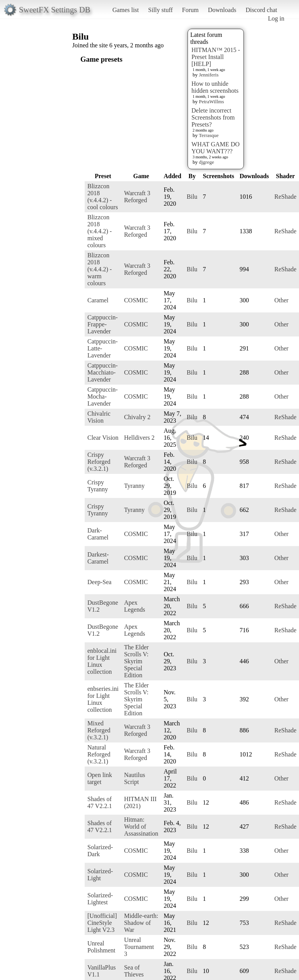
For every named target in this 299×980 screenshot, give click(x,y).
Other (282, 300)
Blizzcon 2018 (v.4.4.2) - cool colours (103, 197)
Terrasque (209, 135)
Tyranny (134, 486)
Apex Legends (134, 606)
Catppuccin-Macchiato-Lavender (103, 372)
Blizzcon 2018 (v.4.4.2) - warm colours (100, 269)
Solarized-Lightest (100, 899)
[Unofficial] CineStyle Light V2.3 (102, 923)
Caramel (98, 300)
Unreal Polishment (101, 947)
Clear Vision (103, 438)
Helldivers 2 (139, 438)
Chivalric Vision (99, 417)
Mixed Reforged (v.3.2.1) (99, 730)
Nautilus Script (134, 778)
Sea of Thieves (134, 971)
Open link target (100, 778)
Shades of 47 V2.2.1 (100, 802)
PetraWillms (211, 101)
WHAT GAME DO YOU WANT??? (216, 148)
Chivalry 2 (137, 417)
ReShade (286, 197)
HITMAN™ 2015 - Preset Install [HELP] (216, 57)
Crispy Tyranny (98, 486)
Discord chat (261, 10)
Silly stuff (161, 10)
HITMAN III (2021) (140, 802)
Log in (276, 18)
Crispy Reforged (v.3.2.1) (99, 462)
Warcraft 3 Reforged (137, 197)
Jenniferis (209, 75)
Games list (126, 10)
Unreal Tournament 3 (139, 947)
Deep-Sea (99, 582)
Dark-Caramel (98, 534)
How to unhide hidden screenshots (215, 87)
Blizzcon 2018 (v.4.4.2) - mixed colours (100, 231)
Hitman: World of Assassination (141, 826)
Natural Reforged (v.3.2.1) (99, 754)
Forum (190, 10)
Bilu (192, 197)
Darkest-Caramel (98, 558)
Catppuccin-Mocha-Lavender (103, 396)
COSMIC (136, 300)
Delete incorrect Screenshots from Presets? (213, 117)
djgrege (206, 162)
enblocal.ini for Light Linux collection (102, 661)
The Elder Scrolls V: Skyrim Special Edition (136, 661)
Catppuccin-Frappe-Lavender (103, 324)
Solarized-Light (100, 875)
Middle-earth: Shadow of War (141, 923)
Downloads (222, 10)
